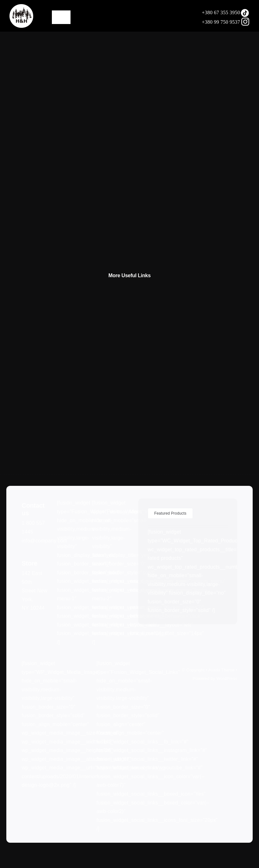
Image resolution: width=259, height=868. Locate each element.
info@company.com (45, 541)
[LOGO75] (21, 6)
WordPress (227, 679)
